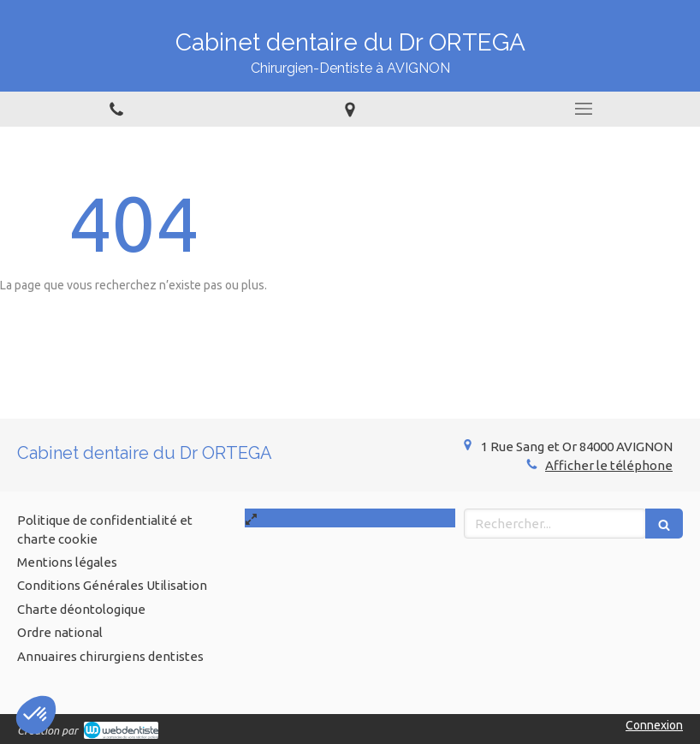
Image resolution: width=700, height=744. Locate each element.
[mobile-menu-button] (583, 109)
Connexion (654, 725)
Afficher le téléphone (609, 465)
